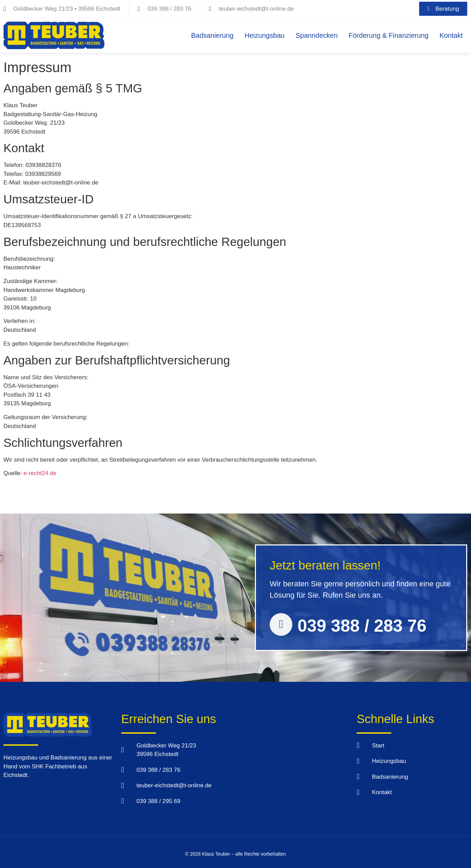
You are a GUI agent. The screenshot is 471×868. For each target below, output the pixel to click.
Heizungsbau (265, 35)
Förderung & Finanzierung (389, 35)
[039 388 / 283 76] (281, 624)
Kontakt (451, 35)
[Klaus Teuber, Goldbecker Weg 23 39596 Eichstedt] (291, 764)
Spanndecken (316, 35)
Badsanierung (212, 35)
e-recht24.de (40, 473)
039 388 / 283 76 (362, 626)
